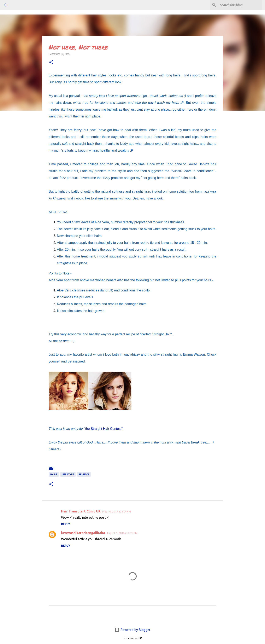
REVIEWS (84, 474)
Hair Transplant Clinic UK (81, 511)
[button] (51, 62)
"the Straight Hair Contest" (103, 429)
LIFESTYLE (68, 474)
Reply (66, 524)
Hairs (54, 474)
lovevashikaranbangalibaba (83, 533)
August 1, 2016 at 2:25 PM (122, 533)
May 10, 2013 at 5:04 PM (117, 511)
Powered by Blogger (132, 630)
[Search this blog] (240, 5)
